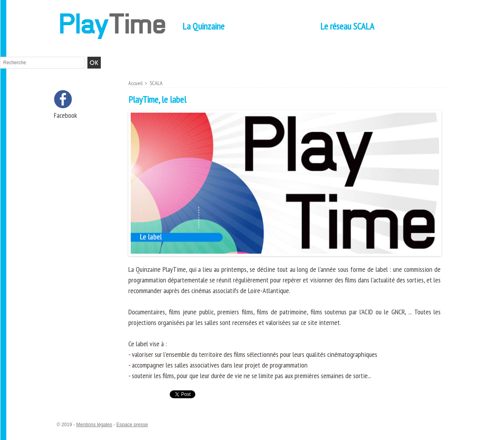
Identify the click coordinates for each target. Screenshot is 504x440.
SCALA (157, 83)
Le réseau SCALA (347, 26)
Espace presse (131, 425)
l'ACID (366, 312)
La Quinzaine (203, 26)
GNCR (398, 312)
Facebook (66, 115)
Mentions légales (94, 425)
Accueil (136, 83)
